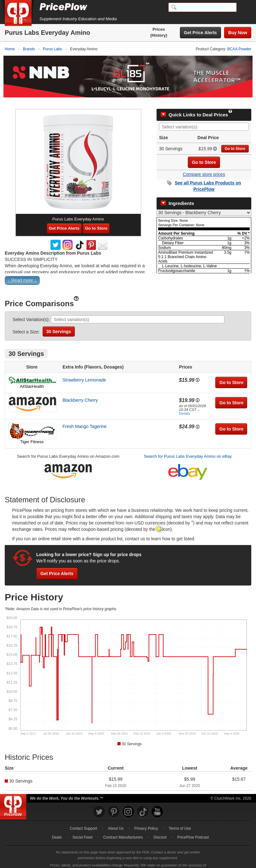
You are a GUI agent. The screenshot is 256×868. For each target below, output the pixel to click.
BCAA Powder (239, 49)
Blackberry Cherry (80, 391)
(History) (159, 35)
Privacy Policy (146, 820)
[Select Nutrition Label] (204, 204)
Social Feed (82, 828)
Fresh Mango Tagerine (85, 418)
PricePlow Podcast (193, 828)
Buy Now (238, 33)
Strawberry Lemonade (84, 371)
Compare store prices (204, 165)
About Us (116, 820)
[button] (128, 273)
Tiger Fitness (32, 433)
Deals (57, 828)
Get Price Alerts (201, 33)
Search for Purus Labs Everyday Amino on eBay (188, 447)
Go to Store (235, 140)
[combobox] (204, 118)
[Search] (202, 7)
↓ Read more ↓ (22, 271)
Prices (159, 29)
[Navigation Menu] (245, 8)
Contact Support (83, 820)
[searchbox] (205, 118)
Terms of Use (180, 820)
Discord (160, 828)
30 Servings (59, 323)
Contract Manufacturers (123, 828)
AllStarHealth (32, 378)
